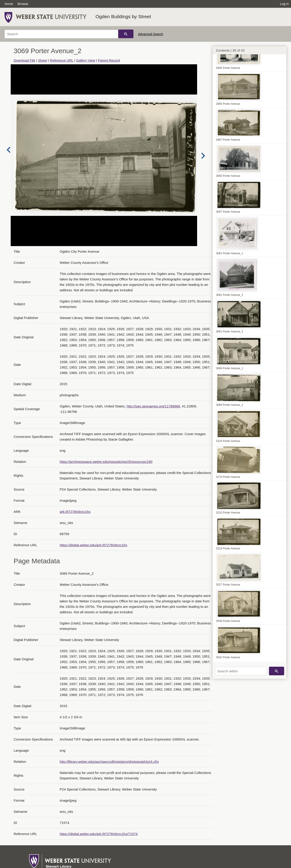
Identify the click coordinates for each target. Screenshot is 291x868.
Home (9, 4)
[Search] (61, 34)
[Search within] (241, 671)
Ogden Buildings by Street (123, 16)
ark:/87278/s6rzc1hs (75, 512)
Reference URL (62, 60)
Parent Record (109, 60)
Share (43, 60)
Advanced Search (151, 34)
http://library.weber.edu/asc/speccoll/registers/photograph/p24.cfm (109, 762)
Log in (284, 4)
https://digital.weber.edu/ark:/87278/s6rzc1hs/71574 (99, 834)
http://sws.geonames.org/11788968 (153, 406)
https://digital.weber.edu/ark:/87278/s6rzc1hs (94, 545)
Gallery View (86, 60)
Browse (23, 4)
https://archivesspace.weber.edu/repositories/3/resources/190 (106, 462)
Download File (24, 60)
